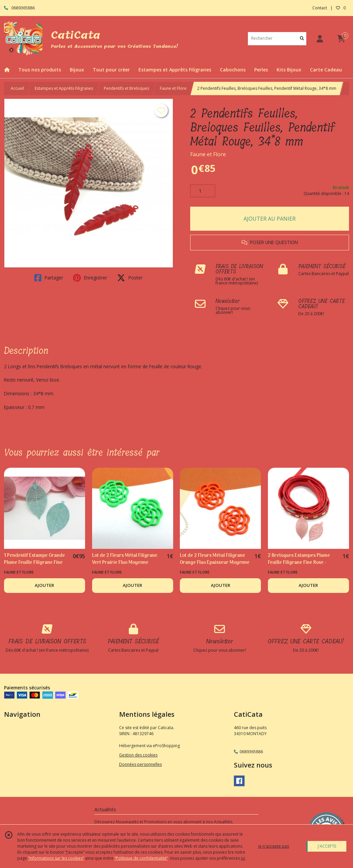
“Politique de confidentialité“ (141, 858)
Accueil (17, 88)
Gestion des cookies (138, 755)
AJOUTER (44, 585)
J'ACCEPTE (327, 846)
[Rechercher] (302, 39)
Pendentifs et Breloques (126, 88)
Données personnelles (140, 764)
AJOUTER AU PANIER (270, 219)
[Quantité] (203, 191)
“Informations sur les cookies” (56, 858)
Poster (130, 278)
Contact (320, 8)
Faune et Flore (173, 88)
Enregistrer (90, 278)
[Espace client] (320, 39)
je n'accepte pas (274, 846)
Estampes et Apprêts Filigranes (64, 88)
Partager (49, 278)
